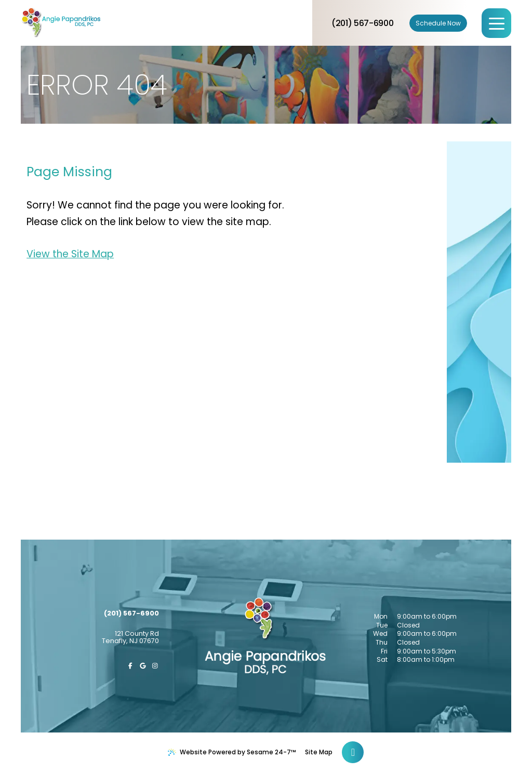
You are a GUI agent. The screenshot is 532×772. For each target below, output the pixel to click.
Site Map (319, 752)
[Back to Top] (353, 752)
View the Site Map (70, 254)
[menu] (496, 23)
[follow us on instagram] (155, 666)
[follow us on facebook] (130, 666)
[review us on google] (143, 666)
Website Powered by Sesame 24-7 (232, 752)
